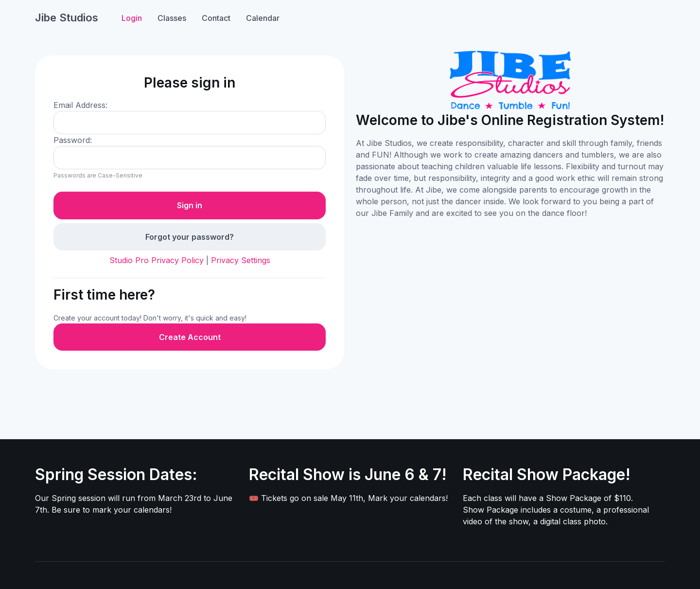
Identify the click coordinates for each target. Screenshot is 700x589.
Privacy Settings (241, 260)
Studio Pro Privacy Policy (157, 260)
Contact (216, 18)
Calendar (263, 18)
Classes (172, 18)
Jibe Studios (67, 18)
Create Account (190, 337)
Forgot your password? (190, 237)
